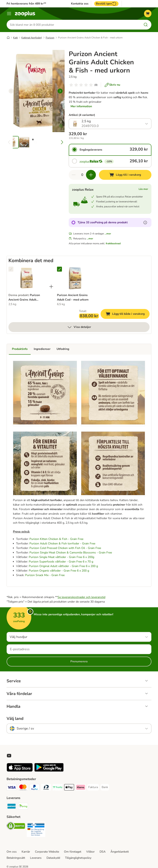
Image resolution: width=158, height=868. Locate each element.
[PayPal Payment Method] (35, 788)
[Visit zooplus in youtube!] (9, 756)
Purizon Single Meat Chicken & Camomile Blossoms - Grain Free (71, 553)
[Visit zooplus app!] (20, 771)
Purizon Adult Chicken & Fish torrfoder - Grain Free (62, 544)
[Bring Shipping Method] (23, 807)
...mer (108, 234)
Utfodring (63, 349)
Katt (15, 38)
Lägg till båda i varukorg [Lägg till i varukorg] (128, 314)
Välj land (15, 719)
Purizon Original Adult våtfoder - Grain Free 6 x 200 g (63, 566)
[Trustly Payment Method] (58, 788)
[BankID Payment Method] (46, 788)
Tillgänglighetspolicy (78, 858)
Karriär (26, 852)
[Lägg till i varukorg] (125, 175)
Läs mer (143, 189)
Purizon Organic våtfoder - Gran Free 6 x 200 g (59, 571)
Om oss (12, 852)
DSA (103, 852)
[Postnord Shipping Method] (12, 807)
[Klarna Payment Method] (81, 788)
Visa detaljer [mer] (79, 327)
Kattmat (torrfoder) (32, 38)
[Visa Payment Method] (12, 788)
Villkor (90, 852)
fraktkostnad (113, 243)
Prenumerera (79, 661)
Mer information (81, 106)
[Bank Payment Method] (105, 787)
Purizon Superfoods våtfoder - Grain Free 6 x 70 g (61, 562)
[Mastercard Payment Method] (23, 788)
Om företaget (73, 852)
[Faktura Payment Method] (93, 787)
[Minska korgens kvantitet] (74, 175)
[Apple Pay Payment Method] (69, 788)
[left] (11, 91)
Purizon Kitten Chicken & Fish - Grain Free (56, 539)
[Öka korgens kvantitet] (91, 175)
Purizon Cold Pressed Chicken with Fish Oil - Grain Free (65, 548)
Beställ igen (106, 4)
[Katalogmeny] (9, 14)
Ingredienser (42, 349)
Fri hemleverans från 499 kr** (26, 4)
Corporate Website (47, 852)
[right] (60, 91)
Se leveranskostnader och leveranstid (81, 597)
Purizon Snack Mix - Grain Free (45, 575)
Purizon (50, 38)
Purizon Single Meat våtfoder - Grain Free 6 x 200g (62, 557)
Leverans (36, 858)
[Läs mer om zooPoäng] (145, 222)
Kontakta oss (80, 4)
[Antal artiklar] (82, 175)
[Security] (16, 827)
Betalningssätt (16, 858)
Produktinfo (20, 349)
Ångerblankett (120, 852)
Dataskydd (53, 858)
